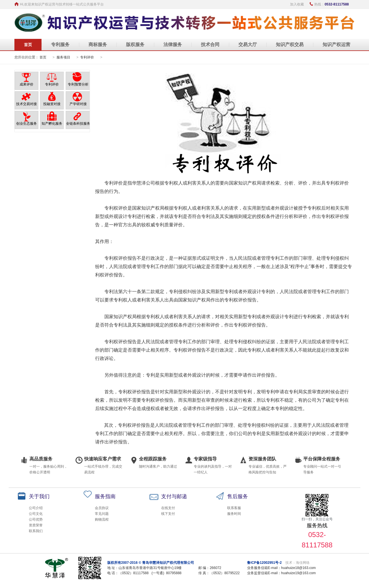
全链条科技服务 (78, 124)
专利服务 (60, 44)
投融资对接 (52, 104)
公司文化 (36, 514)
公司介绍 (36, 508)
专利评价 (87, 57)
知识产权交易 (290, 44)
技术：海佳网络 (298, 563)
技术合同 (210, 44)
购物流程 (102, 519)
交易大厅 (248, 44)
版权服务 (135, 44)
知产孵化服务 (52, 124)
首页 (28, 45)
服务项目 (63, 57)
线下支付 (168, 514)
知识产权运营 (336, 44)
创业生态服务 (27, 124)
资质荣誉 (36, 525)
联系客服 (234, 508)
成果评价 (27, 84)
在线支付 (168, 508)
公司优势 (36, 519)
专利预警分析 (78, 84)
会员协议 (102, 508)
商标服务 (98, 44)
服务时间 (234, 514)
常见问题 (102, 514)
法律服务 (173, 44)
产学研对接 (78, 104)
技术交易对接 (27, 104)
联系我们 (36, 531)
